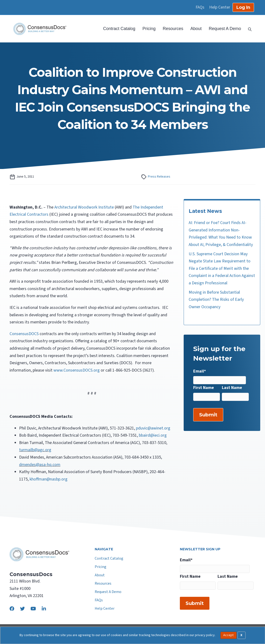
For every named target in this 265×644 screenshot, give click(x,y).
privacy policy (205, 635)
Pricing (149, 29)
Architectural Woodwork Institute (84, 207)
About (196, 29)
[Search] (248, 29)
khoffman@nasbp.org (49, 479)
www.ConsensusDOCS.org (77, 370)
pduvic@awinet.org (153, 428)
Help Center (220, 7)
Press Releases (159, 176)
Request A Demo (225, 29)
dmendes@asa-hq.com (40, 465)
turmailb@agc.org (35, 450)
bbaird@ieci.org (153, 435)
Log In (243, 7)
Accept (228, 635)
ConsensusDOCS (24, 334)
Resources (173, 29)
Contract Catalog (119, 29)
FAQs (200, 7)
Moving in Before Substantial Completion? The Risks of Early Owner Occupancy (216, 300)
